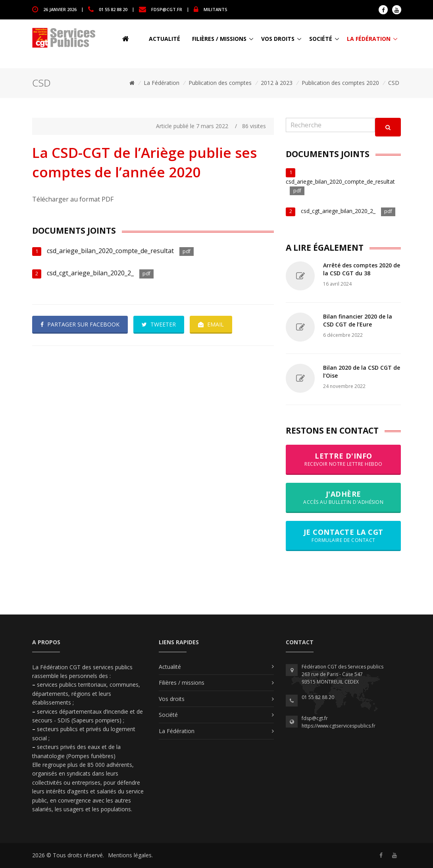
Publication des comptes (220, 83)
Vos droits (278, 39)
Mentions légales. (130, 855)
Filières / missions (219, 39)
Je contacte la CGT (343, 536)
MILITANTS (216, 9)
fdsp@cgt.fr (167, 9)
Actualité (165, 39)
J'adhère (343, 497)
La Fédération (369, 39)
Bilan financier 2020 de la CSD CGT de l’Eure (358, 320)
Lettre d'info (343, 459)
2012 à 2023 (277, 83)
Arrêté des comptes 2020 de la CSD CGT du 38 (362, 269)
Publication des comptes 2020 (340, 83)
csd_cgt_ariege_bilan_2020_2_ (90, 273)
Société (321, 39)
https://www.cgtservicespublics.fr (339, 726)
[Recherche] (330, 125)
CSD (394, 83)
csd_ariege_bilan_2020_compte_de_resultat (110, 251)
